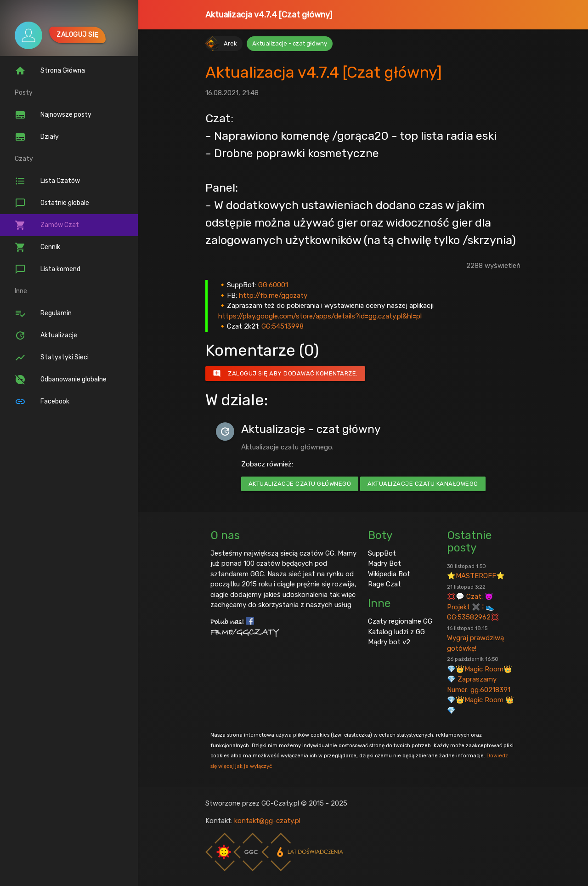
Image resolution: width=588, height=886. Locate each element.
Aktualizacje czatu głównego (300, 484)
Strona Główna (50, 71)
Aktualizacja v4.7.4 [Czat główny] (269, 15)
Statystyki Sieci (52, 358)
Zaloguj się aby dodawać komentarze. (285, 374)
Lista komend (48, 269)
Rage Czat (384, 584)
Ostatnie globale (52, 203)
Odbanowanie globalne (61, 380)
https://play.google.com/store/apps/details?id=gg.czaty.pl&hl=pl (320, 316)
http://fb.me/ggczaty (273, 295)
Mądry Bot (384, 563)
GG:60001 (273, 285)
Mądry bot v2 (389, 642)
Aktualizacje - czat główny (290, 43)
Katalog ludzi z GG (396, 632)
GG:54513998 (283, 326)
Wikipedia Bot (389, 574)
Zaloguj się (77, 35)
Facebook (42, 402)
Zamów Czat (47, 225)
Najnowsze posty (53, 115)
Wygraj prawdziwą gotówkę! (475, 639)
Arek (230, 43)
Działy (37, 137)
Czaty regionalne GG (400, 621)
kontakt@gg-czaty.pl (267, 821)
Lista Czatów (47, 181)
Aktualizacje (46, 335)
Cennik (37, 247)
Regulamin (43, 313)
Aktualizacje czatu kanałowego (423, 484)
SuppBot (382, 553)
